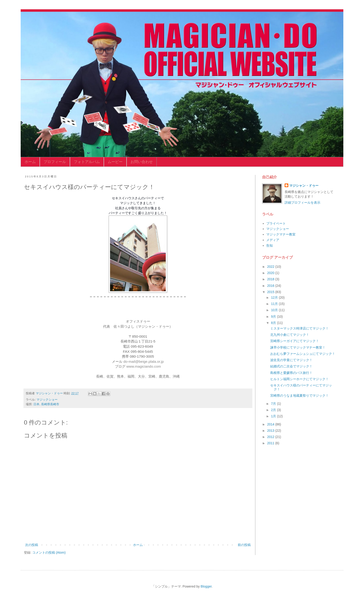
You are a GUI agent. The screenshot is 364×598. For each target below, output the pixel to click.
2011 (271, 443)
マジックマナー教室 (281, 234)
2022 (271, 267)
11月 (275, 304)
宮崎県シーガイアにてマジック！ (295, 341)
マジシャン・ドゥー (304, 186)
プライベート (276, 223)
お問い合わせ (142, 162)
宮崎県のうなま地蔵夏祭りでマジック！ (299, 395)
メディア (273, 240)
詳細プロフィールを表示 (302, 203)
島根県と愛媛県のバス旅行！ (291, 373)
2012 (271, 437)
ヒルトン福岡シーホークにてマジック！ (299, 379)
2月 (274, 410)
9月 (274, 317)
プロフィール (55, 162)
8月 (274, 323)
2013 (271, 431)
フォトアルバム (87, 162)
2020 (271, 273)
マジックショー (47, 400)
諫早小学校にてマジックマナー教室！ (298, 347)
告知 (270, 245)
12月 (275, 297)
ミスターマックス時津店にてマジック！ (299, 328)
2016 (271, 286)
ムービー (115, 162)
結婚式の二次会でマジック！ (291, 366)
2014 (271, 424)
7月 (274, 404)
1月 (274, 416)
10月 (275, 310)
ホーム (30, 162)
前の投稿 (244, 545)
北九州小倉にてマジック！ (290, 335)
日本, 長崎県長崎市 (46, 404)
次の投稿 (32, 545)
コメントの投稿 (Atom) (49, 552)
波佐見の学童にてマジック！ (291, 360)
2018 (271, 279)
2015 (271, 292)
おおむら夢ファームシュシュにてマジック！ (303, 354)
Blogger (206, 586)
